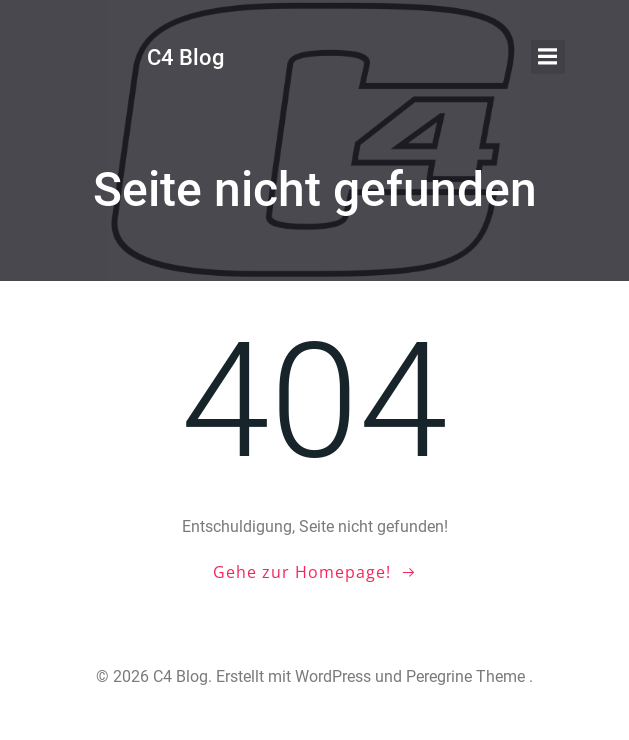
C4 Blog (185, 57)
